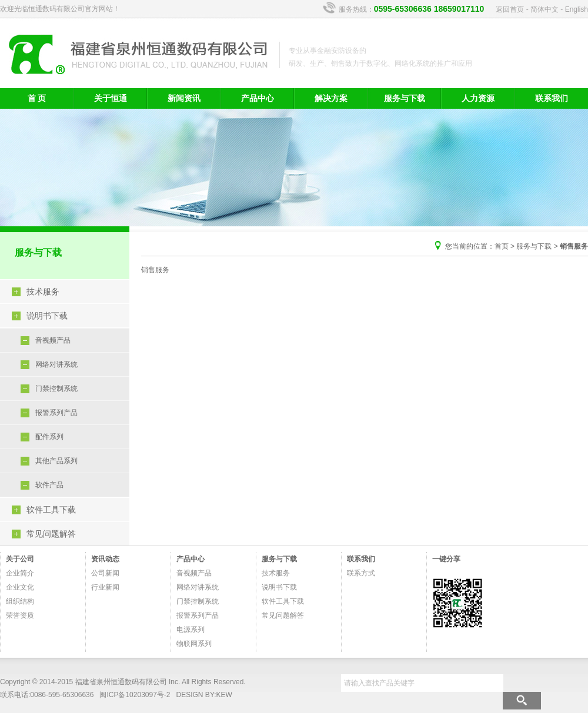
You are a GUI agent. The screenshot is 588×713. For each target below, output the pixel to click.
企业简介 (20, 573)
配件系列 (49, 437)
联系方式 (361, 573)
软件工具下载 (51, 510)
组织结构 (20, 601)
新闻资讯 (184, 98)
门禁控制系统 (56, 389)
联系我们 (552, 98)
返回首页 (510, 9)
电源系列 (191, 630)
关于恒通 (111, 98)
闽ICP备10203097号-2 (135, 695)
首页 (502, 246)
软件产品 (49, 485)
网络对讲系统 (56, 364)
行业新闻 (105, 587)
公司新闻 (105, 573)
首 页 (37, 98)
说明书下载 (47, 316)
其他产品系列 (56, 461)
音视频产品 (53, 340)
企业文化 (20, 587)
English (577, 9)
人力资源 (478, 98)
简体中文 (544, 9)
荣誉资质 (20, 615)
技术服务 (43, 292)
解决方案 (331, 98)
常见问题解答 (51, 534)
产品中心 (258, 98)
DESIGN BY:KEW (204, 695)
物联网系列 (194, 644)
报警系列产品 (56, 413)
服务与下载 (405, 98)
